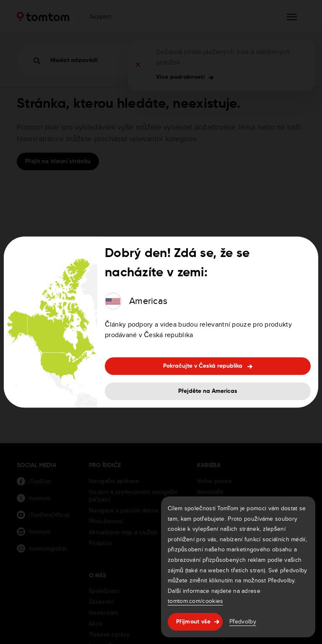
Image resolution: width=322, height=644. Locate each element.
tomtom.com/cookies (195, 601)
